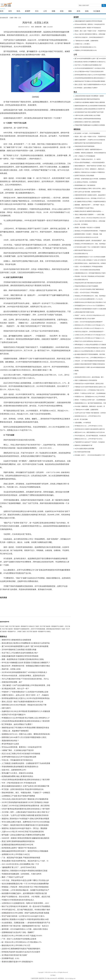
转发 (76, 374)
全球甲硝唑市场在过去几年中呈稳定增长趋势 (19, 757)
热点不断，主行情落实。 (82, 224)
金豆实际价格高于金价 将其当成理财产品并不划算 (89, 112)
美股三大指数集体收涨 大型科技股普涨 (86, 380)
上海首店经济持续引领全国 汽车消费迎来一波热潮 (89, 96)
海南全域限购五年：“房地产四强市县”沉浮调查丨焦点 (90, 166)
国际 (70, 11)
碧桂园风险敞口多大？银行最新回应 (85, 185)
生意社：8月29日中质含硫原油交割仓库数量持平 (89, 322)
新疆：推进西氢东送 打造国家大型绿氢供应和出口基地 (23, 659)
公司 (45, 11)
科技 (62, 11)
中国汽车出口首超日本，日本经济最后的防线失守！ (90, 37)
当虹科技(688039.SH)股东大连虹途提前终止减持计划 (90, 429)
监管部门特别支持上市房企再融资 (84, 176)
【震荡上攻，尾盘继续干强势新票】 (15, 731)
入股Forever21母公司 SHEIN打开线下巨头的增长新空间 (23, 832)
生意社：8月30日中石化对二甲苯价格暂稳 (87, 293)
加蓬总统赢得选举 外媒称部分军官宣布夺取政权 (20, 656)
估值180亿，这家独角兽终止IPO (14, 770)
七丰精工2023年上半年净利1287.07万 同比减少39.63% (90, 335)
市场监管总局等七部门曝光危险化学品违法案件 (88, 283)
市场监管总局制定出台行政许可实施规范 (86, 286)
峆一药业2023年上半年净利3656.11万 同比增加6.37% (22, 942)
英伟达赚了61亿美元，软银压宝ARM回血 (17, 773)
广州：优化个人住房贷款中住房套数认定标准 (19, 939)
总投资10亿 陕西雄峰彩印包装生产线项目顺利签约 (21, 949)
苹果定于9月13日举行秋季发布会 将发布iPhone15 (89, 341)
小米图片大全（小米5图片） (83, 44)
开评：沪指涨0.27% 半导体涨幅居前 (85, 156)
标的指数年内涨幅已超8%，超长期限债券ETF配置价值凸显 (24, 893)
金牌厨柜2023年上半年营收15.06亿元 (16, 854)
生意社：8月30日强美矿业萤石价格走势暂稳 (87, 270)
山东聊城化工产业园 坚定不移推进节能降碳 (18, 796)
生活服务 (97, 11)
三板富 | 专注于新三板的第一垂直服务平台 (11, 5)
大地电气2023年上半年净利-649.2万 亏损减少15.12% (90, 338)
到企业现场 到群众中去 (81, 254)
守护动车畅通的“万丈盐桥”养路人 (84, 208)
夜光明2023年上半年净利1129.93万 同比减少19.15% (89, 328)
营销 (16, 18)
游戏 (87, 11)
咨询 (78, 11)
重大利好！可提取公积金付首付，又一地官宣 (88, 159)
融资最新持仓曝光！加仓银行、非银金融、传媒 (88, 234)
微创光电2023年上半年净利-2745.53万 (16, 945)
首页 (2, 11)
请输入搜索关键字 (84, 5)
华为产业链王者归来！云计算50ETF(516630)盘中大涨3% (23, 916)
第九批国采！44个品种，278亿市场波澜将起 (87, 133)
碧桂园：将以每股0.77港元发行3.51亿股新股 (87, 228)
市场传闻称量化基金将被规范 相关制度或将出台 (20, 767)
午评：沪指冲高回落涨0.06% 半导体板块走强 (19, 783)
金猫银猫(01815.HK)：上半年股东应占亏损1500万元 (89, 390)
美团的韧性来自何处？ (10, 741)
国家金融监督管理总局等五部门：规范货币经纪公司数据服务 (25, 851)
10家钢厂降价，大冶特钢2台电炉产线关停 (18, 750)
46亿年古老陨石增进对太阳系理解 (84, 449)
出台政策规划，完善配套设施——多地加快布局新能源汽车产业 (26, 923)
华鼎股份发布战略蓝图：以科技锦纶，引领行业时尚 (22, 874)
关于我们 (53, 975)
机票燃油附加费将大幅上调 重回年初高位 (17, 776)
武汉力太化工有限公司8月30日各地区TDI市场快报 (21, 754)
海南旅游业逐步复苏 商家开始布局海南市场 (87, 99)
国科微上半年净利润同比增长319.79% (85, 47)
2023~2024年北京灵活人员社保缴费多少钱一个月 (20, 864)
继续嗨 (77, 371)
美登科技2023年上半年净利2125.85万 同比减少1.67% (90, 325)
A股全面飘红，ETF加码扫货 (83, 423)
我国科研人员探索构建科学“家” (84, 445)
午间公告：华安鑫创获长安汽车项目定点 (17, 760)
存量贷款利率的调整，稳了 (12, 682)
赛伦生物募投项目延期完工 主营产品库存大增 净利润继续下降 (25, 786)
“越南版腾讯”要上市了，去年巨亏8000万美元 (19, 867)
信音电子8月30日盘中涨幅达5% (14, 715)
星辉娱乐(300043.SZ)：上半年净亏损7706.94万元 (88, 439)
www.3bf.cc (54, 972)
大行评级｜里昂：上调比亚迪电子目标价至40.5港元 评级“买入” (26, 812)
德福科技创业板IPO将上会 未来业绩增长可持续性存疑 (90, 106)
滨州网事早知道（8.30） (11, 958)
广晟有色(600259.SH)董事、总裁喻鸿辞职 (86, 41)
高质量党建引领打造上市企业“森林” (85, 319)
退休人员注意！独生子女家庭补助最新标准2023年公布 (22, 702)
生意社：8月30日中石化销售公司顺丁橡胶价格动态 (89, 289)
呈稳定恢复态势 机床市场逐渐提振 (85, 146)
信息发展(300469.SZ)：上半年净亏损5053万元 (88, 416)
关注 (37, 11)
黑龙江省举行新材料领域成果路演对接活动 (18, 841)
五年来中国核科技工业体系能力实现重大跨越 (19, 650)
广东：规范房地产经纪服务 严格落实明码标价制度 (21, 858)
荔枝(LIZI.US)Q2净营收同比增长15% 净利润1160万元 (90, 351)
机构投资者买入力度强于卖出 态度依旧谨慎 (87, 122)
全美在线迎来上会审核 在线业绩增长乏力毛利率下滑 (90, 109)
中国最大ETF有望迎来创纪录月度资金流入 (18, 900)
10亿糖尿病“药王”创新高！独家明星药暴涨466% (88, 150)
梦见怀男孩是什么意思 (10, 744)
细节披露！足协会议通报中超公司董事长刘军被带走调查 (23, 835)
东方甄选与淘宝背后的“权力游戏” (14, 955)
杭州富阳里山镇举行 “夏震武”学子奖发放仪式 (19, 848)
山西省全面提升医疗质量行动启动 (84, 312)
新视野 (28, 11)
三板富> (12, 18)
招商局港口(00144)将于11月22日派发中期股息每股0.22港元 (24, 737)
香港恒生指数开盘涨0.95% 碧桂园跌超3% (17, 962)
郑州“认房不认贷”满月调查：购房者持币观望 (88, 192)
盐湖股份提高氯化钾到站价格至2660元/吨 (17, 845)
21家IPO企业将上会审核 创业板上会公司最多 (88, 115)
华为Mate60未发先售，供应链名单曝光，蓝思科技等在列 (23, 676)
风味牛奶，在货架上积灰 (11, 669)
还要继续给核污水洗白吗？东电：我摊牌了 (18, 932)
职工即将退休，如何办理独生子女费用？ (17, 724)
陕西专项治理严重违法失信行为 (84, 250)
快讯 (18, 11)
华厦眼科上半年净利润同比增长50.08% (86, 50)
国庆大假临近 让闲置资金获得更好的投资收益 (88, 119)
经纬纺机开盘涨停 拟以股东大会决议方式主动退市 (21, 952)
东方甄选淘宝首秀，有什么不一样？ (15, 689)
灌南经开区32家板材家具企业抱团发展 (16, 640)
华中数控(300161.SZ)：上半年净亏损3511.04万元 (88, 426)
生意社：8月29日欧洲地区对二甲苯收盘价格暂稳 (89, 267)
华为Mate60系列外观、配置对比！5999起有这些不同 (22, 747)
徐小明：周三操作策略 (81, 419)
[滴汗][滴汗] (6, 708)
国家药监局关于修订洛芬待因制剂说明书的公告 (88, 143)
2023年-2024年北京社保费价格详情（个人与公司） (89, 299)
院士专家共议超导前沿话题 (82, 452)
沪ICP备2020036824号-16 (52, 978)
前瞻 (53, 11)
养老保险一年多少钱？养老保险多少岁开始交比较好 (90, 276)
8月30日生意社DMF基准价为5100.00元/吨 (86, 237)
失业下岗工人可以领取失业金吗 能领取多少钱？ (20, 653)
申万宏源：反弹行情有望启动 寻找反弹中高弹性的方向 (23, 789)
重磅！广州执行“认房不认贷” (13, 877)
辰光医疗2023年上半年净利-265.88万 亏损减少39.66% (22, 936)
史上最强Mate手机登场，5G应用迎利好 (86, 182)
